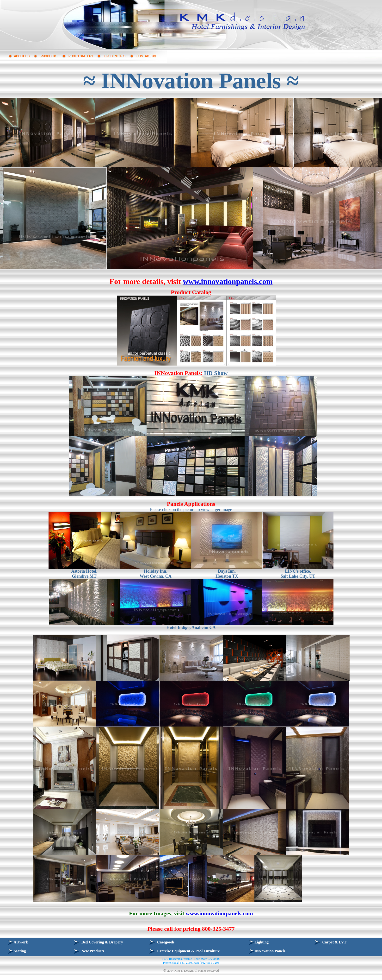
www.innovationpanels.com (228, 281)
